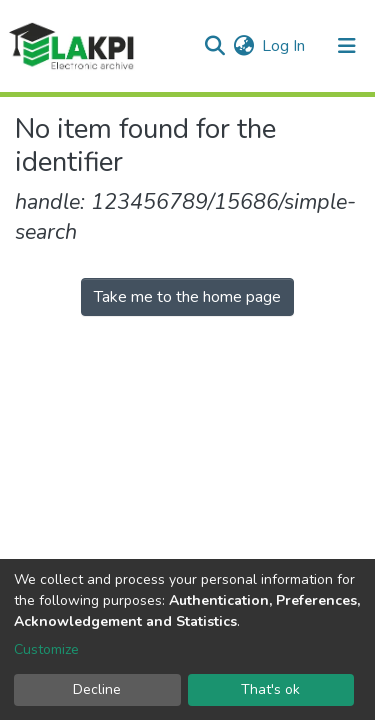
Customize (46, 649)
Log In (284, 46)
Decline (97, 689)
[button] (243, 46)
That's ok (270, 689)
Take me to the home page (187, 297)
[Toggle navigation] (347, 46)
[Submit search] (214, 46)
